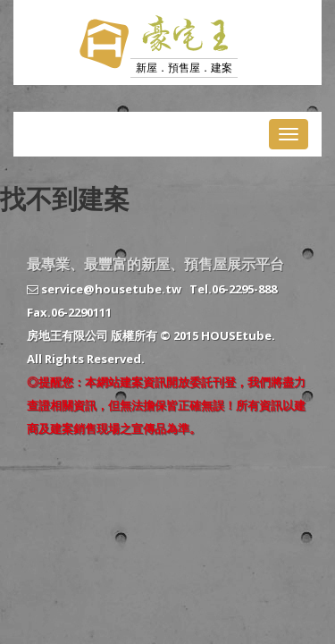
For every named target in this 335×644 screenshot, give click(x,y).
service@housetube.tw (104, 289)
